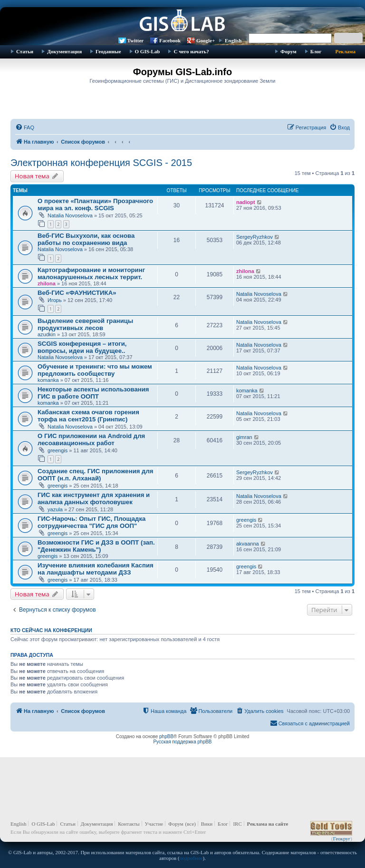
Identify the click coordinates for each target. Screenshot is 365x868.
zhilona (47, 283)
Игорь (55, 300)
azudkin (47, 334)
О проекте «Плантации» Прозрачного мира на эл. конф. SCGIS (95, 205)
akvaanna (248, 544)
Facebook (170, 40)
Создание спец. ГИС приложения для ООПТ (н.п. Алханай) (96, 475)
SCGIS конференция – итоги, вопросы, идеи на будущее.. (82, 347)
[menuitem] (25, 127)
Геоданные (108, 51)
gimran (244, 437)
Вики (207, 824)
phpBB (166, 736)
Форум (288, 51)
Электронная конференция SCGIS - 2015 (101, 163)
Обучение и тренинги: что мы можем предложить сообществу (95, 370)
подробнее (191, 858)
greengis (58, 450)
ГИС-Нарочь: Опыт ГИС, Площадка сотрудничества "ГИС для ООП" (91, 522)
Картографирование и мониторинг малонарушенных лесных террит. (91, 273)
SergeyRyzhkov (255, 237)
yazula (55, 509)
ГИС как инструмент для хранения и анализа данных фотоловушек (94, 498)
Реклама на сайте (268, 824)
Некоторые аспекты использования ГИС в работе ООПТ (93, 393)
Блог (316, 51)
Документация (64, 51)
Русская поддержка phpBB (182, 742)
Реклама (346, 51)
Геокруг (342, 839)
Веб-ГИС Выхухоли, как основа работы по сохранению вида (86, 239)
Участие (154, 824)
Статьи (25, 51)
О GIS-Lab (148, 51)
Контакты (129, 824)
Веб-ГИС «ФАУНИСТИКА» (77, 293)
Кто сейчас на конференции (51, 630)
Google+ (206, 40)
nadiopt (246, 202)
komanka (48, 380)
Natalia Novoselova (70, 215)
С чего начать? (191, 51)
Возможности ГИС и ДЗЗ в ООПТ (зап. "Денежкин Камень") (96, 546)
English (233, 40)
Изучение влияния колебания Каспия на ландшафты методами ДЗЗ (96, 569)
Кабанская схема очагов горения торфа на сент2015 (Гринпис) (88, 416)
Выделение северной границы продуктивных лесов (85, 324)
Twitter (136, 40)
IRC (237, 824)
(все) (191, 824)
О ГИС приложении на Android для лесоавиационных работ (91, 439)
